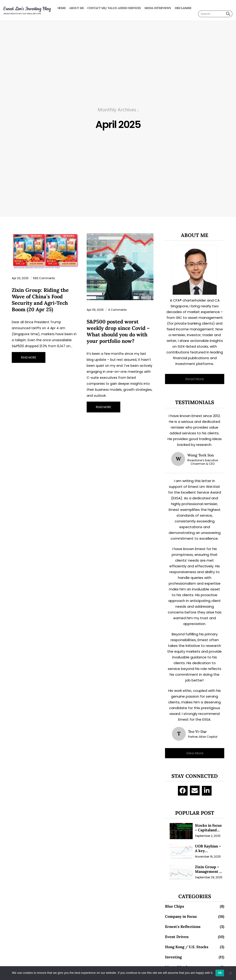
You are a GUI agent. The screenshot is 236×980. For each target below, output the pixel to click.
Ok (220, 973)
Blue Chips (175, 906)
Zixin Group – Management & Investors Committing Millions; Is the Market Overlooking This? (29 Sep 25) (208, 869)
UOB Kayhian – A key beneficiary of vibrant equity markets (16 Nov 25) (209, 848)
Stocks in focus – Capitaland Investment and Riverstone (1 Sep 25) (209, 828)
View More (195, 753)
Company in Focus (181, 916)
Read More (195, 379)
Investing (173, 957)
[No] (230, 973)
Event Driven (177, 937)
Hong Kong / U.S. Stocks (187, 947)
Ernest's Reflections (183, 927)
